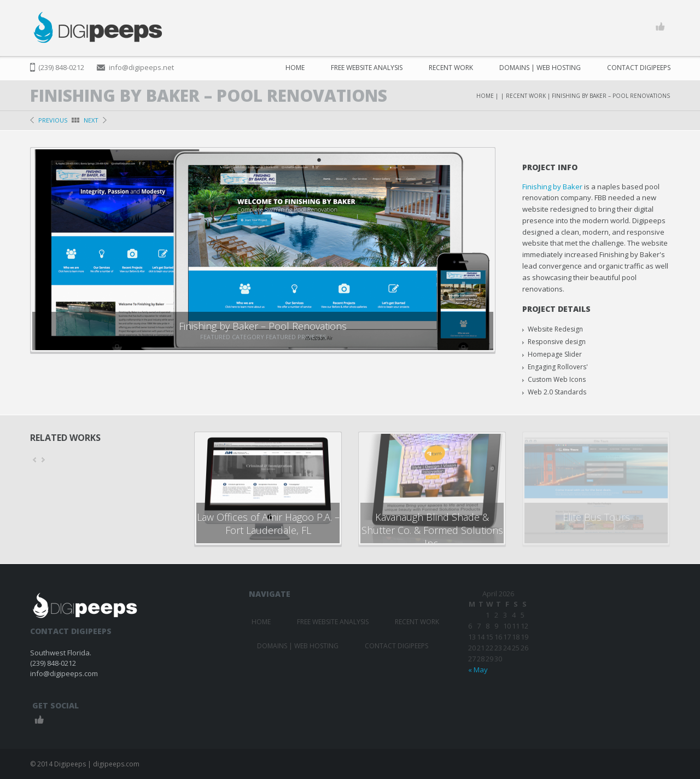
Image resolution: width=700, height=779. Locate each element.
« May (478, 669)
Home (295, 68)
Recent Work (451, 68)
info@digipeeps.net (141, 67)
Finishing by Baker (552, 187)
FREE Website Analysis (367, 68)
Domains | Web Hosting (540, 68)
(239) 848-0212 (61, 67)
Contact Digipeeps (639, 68)
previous (53, 120)
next (91, 120)
